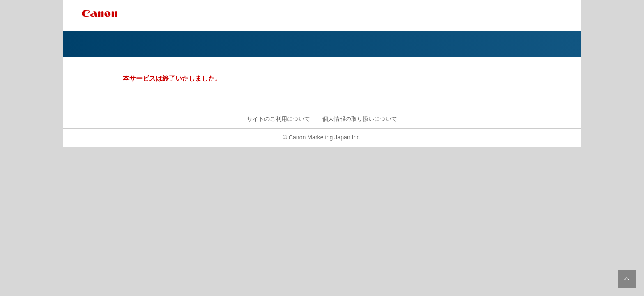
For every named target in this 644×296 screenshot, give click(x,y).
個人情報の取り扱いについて (360, 119)
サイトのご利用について (278, 119)
